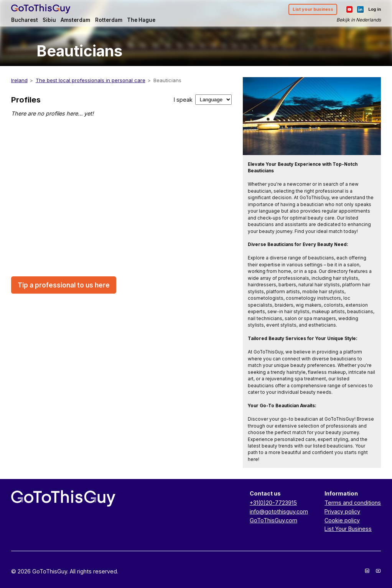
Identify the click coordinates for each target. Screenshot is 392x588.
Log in (375, 9)
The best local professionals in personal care (91, 80)
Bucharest (25, 20)
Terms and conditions (353, 503)
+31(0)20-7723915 (273, 503)
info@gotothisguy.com (279, 511)
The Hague (141, 20)
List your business (313, 9)
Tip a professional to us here (64, 285)
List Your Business (348, 529)
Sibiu (49, 20)
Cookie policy (342, 520)
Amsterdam (75, 20)
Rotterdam (109, 20)
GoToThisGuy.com (273, 520)
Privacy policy (342, 511)
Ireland (19, 80)
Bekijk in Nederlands (359, 20)
